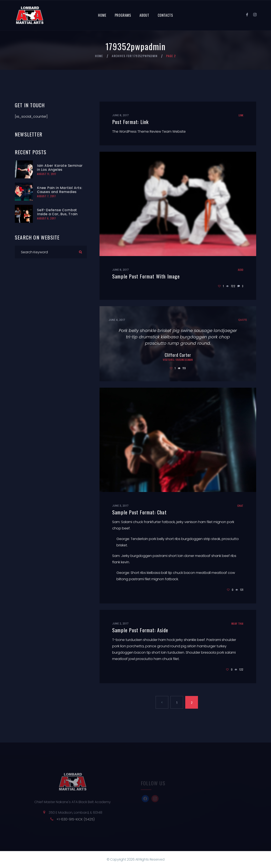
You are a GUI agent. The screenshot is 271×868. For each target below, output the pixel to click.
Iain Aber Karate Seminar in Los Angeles (60, 168)
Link (241, 115)
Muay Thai (237, 623)
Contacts (165, 15)
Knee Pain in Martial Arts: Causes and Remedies (60, 190)
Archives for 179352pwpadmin (135, 56)
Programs (123, 15)
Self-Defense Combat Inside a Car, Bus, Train (57, 212)
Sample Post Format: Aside (140, 630)
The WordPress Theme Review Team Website (149, 132)
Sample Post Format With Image (146, 276)
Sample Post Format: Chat (139, 512)
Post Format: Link (130, 122)
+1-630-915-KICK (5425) (75, 822)
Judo (241, 270)
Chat (240, 506)
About (144, 15)
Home (102, 15)
